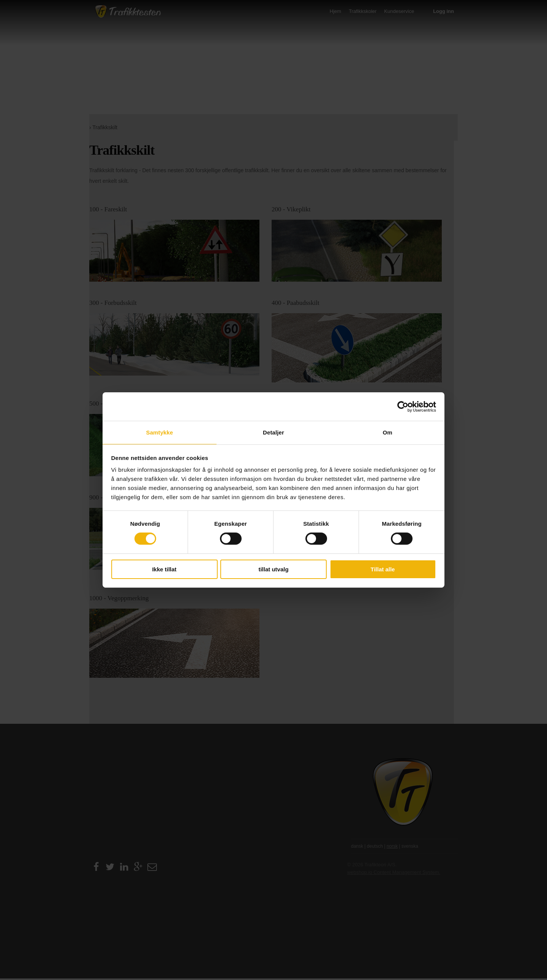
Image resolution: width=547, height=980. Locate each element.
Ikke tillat (164, 568)
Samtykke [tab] (160, 432)
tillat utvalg (273, 568)
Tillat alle (383, 568)
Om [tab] (387, 432)
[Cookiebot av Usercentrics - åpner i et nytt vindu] (403, 407)
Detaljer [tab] (273, 432)
